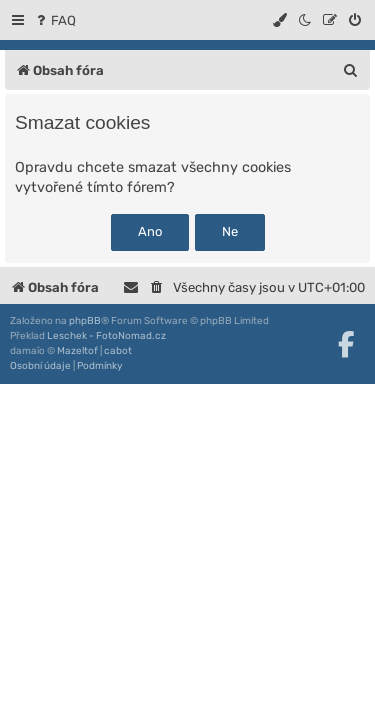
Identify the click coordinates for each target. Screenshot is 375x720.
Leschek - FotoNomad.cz (106, 336)
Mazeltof (77, 351)
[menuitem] (54, 20)
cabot (118, 351)
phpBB (85, 321)
